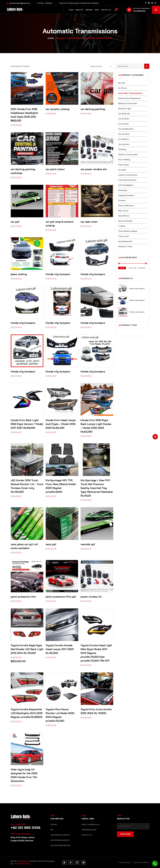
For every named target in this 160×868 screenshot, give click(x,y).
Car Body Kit (124, 114)
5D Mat (122, 83)
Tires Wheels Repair (128, 231)
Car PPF (54, 825)
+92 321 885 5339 (25, 828)
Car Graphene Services (60, 845)
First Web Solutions (22, 864)
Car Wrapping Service (60, 835)
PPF (52, 830)
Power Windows (126, 206)
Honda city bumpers (137, 289)
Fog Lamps (124, 165)
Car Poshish (124, 134)
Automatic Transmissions (130, 93)
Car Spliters (124, 139)
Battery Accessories (128, 103)
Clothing (122, 149)
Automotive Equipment (129, 98)
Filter (122, 268)
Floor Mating (124, 160)
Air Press (122, 88)
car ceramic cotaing (57, 109)
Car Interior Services (60, 840)
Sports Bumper (125, 221)
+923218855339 (139, 11)
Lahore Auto (23, 861)
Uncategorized (125, 241)
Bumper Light (125, 108)
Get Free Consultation (141, 8)
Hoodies (122, 170)
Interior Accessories (128, 175)
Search (147, 66)
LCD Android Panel (127, 180)
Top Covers (124, 236)
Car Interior (123, 124)
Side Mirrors (124, 216)
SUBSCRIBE (125, 834)
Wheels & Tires (125, 246)
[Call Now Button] (155, 863)
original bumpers (126, 195)
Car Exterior (124, 119)
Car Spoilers (124, 144)
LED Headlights (126, 185)
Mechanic (123, 190)
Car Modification (126, 129)
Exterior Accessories (128, 154)
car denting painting (93, 109)
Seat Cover (123, 211)
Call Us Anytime (18, 824)
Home (51, 38)
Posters (122, 200)
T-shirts (122, 226)
